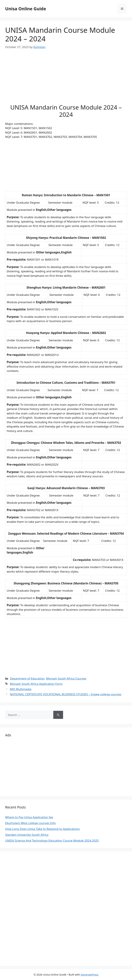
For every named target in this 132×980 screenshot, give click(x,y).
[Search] (58, 715)
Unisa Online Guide (26, 9)
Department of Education (27, 678)
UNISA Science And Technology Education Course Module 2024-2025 (52, 841)
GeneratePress (89, 975)
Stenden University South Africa (27, 835)
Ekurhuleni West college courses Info (30, 823)
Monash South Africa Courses (66, 678)
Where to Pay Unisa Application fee (29, 817)
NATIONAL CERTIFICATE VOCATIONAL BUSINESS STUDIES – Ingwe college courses (66, 694)
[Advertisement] (66, 80)
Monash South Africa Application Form (36, 684)
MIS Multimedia (21, 689)
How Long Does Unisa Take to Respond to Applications (42, 829)
